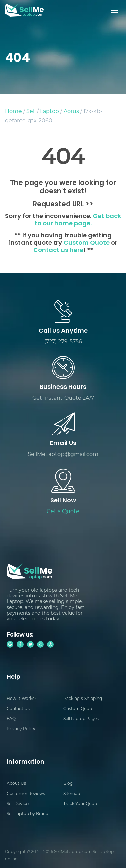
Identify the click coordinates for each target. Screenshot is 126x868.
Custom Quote (87, 243)
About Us (16, 783)
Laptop (50, 111)
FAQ (11, 718)
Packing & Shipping (83, 698)
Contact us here (58, 251)
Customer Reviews (26, 793)
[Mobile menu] (115, 10)
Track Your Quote (81, 803)
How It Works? (22, 698)
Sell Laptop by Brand (28, 813)
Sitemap (72, 793)
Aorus (71, 111)
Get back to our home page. (78, 220)
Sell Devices (18, 803)
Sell (31, 111)
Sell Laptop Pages (81, 718)
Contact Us (18, 708)
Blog (68, 783)
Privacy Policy (21, 728)
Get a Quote (63, 511)
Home (13, 111)
